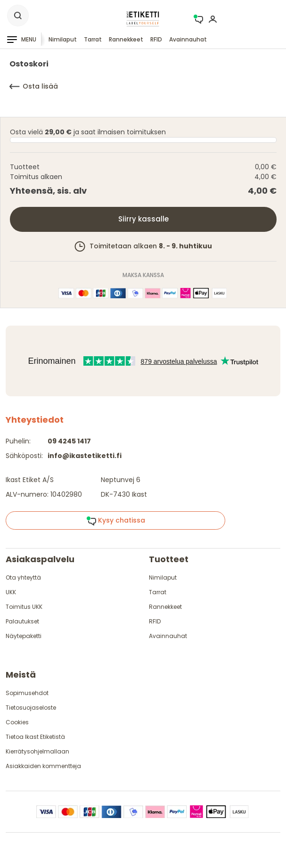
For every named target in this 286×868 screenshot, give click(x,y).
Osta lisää (34, 86)
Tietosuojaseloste (31, 708)
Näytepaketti (24, 636)
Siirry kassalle (143, 219)
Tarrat (93, 39)
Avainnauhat (188, 39)
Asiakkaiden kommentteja (43, 766)
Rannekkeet (126, 39)
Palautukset (22, 621)
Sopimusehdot (27, 693)
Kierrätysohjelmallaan (37, 751)
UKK (11, 592)
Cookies (17, 722)
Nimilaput (63, 39)
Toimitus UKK (24, 607)
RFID (156, 39)
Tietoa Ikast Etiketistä (35, 737)
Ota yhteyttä (23, 577)
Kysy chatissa (116, 521)
